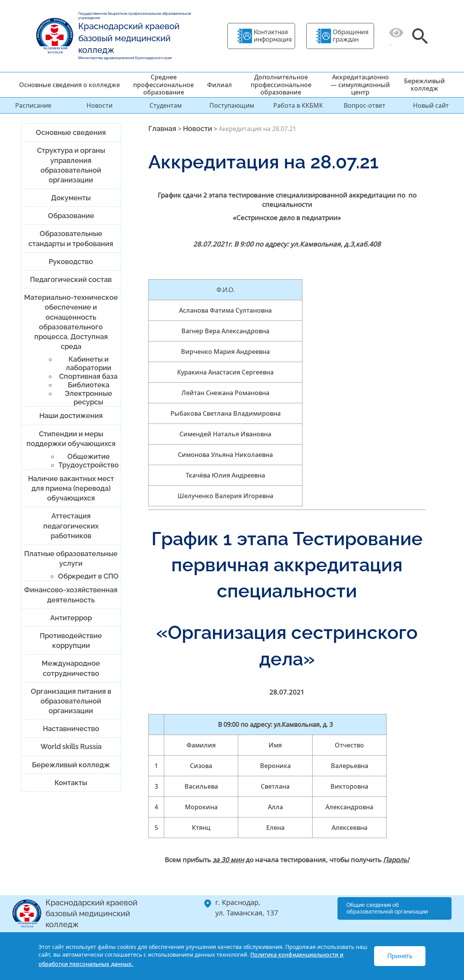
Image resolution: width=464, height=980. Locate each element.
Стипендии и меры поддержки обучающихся (71, 439)
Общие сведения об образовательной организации (387, 908)
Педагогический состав (71, 279)
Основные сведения (71, 132)
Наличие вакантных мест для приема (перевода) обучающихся (71, 488)
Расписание (33, 105)
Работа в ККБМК (298, 105)
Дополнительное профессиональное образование (281, 84)
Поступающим (232, 105)
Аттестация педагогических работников (71, 526)
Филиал (220, 85)
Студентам (166, 105)
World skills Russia (71, 746)
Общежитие (89, 456)
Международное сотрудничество (71, 668)
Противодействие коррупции (71, 640)
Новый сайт (431, 105)
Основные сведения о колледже (69, 85)
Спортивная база (88, 376)
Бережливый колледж (424, 85)
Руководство (71, 262)
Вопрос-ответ (365, 105)
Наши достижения (71, 416)
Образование (71, 216)
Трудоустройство (89, 465)
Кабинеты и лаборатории (89, 363)
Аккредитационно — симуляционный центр (360, 84)
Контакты (71, 783)
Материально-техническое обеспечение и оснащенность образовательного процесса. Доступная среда (71, 322)
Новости (99, 105)
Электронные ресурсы (88, 398)
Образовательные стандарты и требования (71, 238)
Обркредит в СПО (88, 576)
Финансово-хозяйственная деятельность (71, 595)
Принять (400, 956)
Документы (71, 198)
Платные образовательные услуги (71, 558)
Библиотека (89, 385)
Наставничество (71, 729)
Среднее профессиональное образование (163, 84)
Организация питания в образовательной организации (71, 701)
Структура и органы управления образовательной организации (71, 165)
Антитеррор (71, 618)
